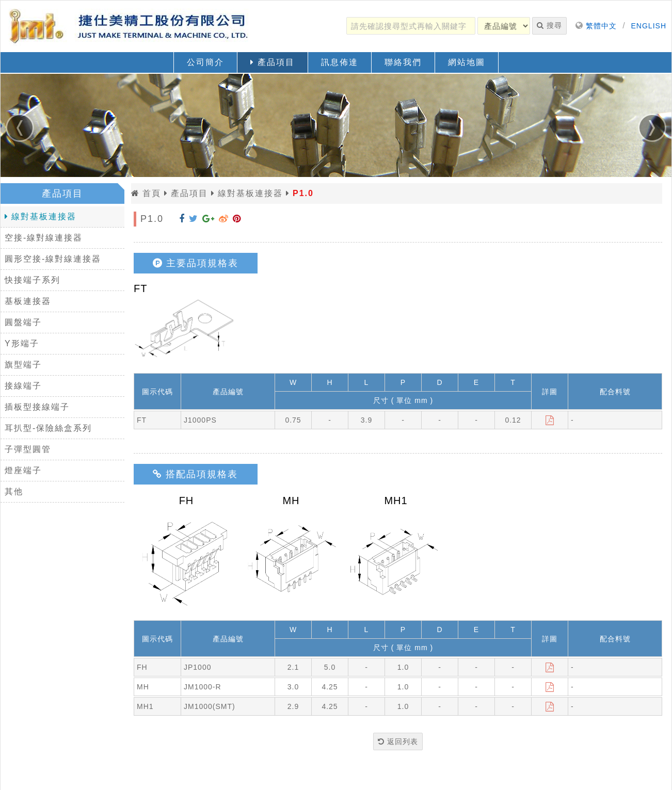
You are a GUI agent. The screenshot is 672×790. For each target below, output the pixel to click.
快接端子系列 (33, 280)
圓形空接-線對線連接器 (53, 259)
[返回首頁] (130, 26)
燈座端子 (23, 470)
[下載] (550, 420)
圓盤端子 (23, 322)
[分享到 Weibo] (224, 219)
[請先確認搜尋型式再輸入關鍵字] (411, 26)
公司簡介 (205, 62)
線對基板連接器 (41, 216)
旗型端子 (23, 365)
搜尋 (549, 25)
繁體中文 (601, 26)
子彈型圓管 (28, 449)
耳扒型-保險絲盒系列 (48, 428)
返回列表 (398, 741)
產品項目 (272, 62)
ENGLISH (649, 26)
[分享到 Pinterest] (237, 219)
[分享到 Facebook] (182, 219)
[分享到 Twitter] (194, 219)
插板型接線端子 (37, 407)
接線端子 (23, 386)
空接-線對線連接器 (44, 238)
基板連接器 (28, 301)
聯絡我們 (403, 62)
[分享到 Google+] (209, 219)
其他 (14, 491)
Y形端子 (22, 343)
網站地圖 (467, 62)
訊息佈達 (340, 62)
